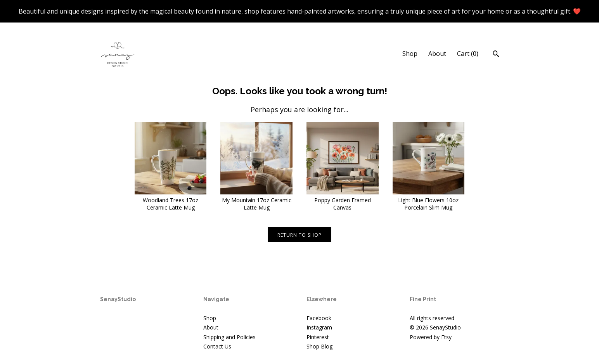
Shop (410, 54)
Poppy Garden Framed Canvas (343, 200)
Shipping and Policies (229, 337)
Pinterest (318, 337)
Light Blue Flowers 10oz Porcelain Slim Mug (429, 200)
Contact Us (217, 346)
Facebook (319, 318)
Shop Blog (319, 346)
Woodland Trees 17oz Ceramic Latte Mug (171, 200)
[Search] (496, 55)
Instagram (319, 327)
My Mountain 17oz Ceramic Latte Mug (256, 200)
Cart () (468, 54)
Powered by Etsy (431, 337)
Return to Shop (299, 235)
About (437, 54)
